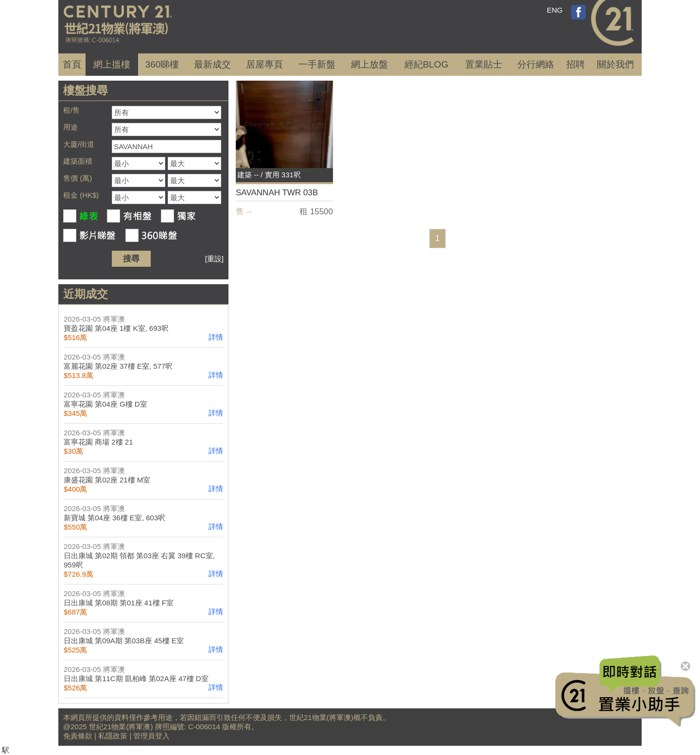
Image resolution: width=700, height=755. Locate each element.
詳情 (216, 337)
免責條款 (78, 736)
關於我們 (615, 64)
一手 (317, 64)
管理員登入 (151, 736)
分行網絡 (536, 64)
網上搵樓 (112, 64)
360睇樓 (162, 64)
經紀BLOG (427, 64)
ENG (555, 10)
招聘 (576, 64)
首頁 (72, 64)
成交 (212, 64)
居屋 (264, 64)
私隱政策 (113, 736)
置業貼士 (484, 64)
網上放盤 (369, 64)
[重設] (214, 259)
